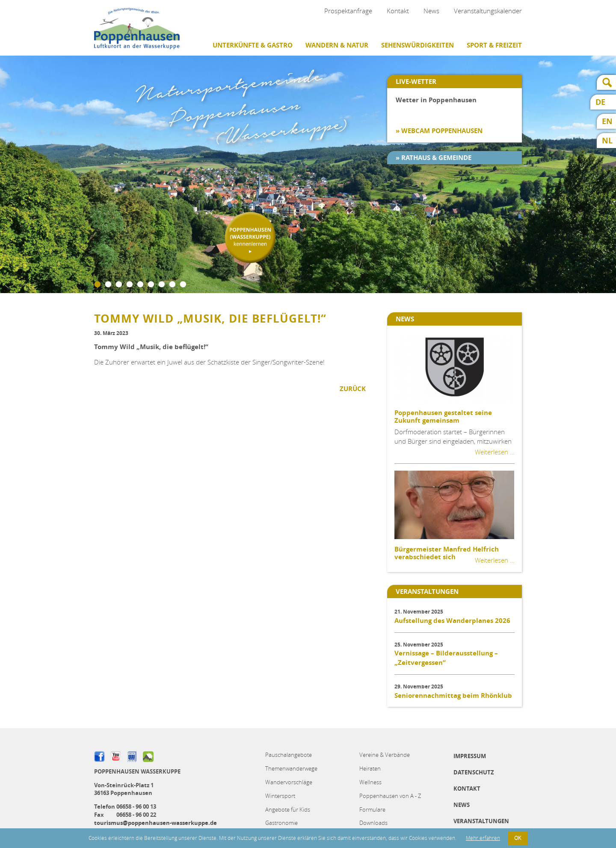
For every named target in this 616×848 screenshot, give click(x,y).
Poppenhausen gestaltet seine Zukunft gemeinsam (443, 417)
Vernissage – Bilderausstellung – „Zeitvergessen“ (446, 658)
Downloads (373, 823)
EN (607, 121)
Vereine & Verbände (385, 755)
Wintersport (280, 796)
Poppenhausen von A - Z (390, 796)
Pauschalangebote (289, 755)
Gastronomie (281, 823)
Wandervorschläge (289, 782)
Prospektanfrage (348, 11)
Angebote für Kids (288, 809)
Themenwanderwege (291, 768)
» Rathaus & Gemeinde (434, 158)
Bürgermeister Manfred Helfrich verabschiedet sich (447, 553)
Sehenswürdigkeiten (418, 45)
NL (607, 141)
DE (600, 102)
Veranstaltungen (481, 821)
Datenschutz (474, 772)
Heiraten (370, 768)
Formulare (372, 809)
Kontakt (398, 11)
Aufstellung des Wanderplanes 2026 (452, 621)
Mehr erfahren (483, 838)
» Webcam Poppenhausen (439, 131)
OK (518, 838)
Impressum (470, 756)
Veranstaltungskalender (488, 11)
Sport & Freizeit (494, 45)
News (431, 11)
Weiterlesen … (495, 452)
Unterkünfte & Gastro (253, 45)
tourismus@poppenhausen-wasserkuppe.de (155, 823)
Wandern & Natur (337, 45)
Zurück (353, 389)
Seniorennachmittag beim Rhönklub (453, 695)
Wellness (370, 782)
